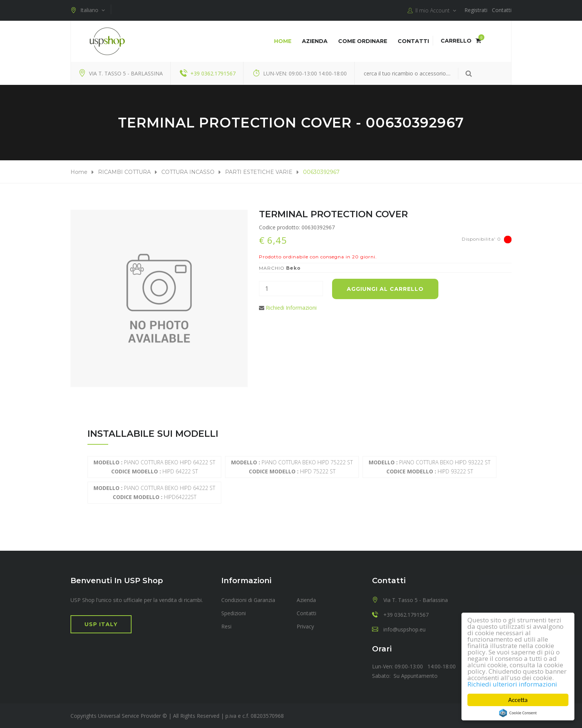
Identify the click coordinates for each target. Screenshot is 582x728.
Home (283, 41)
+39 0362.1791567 (213, 73)
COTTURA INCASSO (188, 172)
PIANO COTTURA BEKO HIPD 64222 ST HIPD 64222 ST (154, 467)
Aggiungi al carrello (385, 289)
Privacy (305, 626)
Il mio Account (432, 11)
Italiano (88, 10)
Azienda (315, 41)
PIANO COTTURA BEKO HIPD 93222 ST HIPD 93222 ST (430, 467)
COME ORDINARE (363, 41)
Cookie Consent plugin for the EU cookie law (518, 713)
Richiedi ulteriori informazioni (512, 684)
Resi (226, 626)
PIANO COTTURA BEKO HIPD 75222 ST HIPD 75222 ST (292, 467)
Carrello (461, 41)
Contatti (502, 10)
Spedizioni (234, 613)
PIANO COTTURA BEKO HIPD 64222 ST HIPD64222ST (154, 492)
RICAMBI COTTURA (124, 172)
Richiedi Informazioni (291, 308)
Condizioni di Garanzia (248, 600)
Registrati (476, 10)
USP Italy (101, 624)
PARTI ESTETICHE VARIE (259, 172)
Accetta (518, 700)
